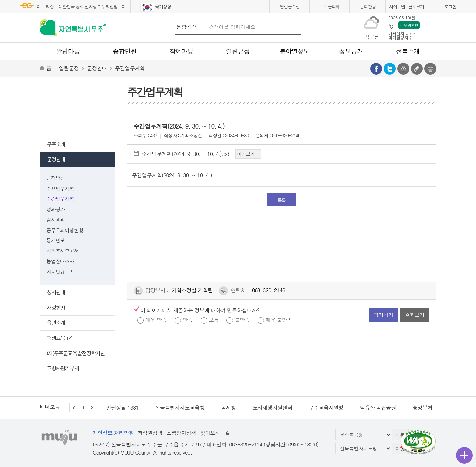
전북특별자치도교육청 (180, 408)
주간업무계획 (130, 68)
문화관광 (368, 6)
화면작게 (437, 7)
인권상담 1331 (122, 408)
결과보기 (415, 315)
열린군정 (69, 68)
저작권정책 (150, 433)
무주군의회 (330, 6)
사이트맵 (397, 6)
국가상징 (156, 7)
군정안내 (97, 68)
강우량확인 (409, 25)
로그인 (450, 6)
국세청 (229, 408)
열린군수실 (290, 6)
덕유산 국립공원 (378, 408)
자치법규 (59, 271)
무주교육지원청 (326, 408)
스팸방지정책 (181, 433)
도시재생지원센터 (272, 408)
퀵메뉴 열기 (464, 455)
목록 (282, 200)
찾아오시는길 (215, 433)
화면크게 (429, 7)
